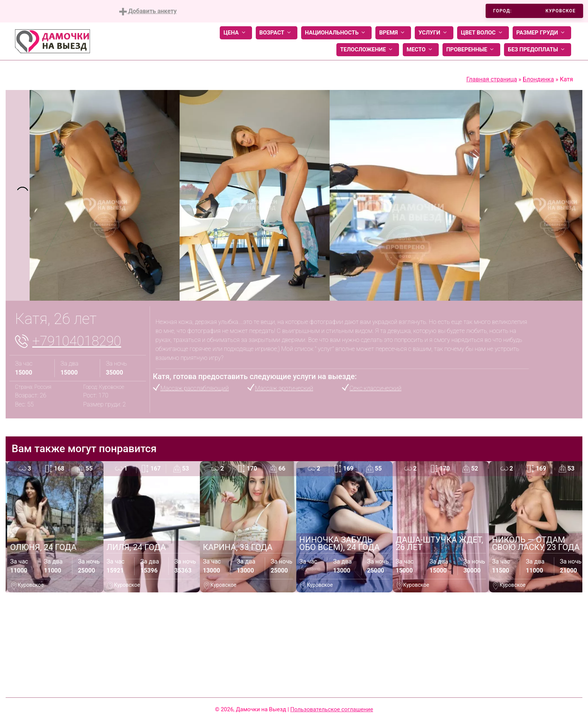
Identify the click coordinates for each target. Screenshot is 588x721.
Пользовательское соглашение (332, 709)
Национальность (336, 33)
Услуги (434, 33)
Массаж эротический (284, 388)
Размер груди (542, 33)
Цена (236, 33)
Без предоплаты (538, 50)
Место (421, 50)
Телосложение (368, 50)
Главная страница (491, 79)
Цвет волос (483, 33)
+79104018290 (77, 341)
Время (393, 33)
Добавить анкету (148, 11)
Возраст (277, 33)
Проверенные (471, 50)
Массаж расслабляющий (195, 388)
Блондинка (538, 79)
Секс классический (375, 388)
